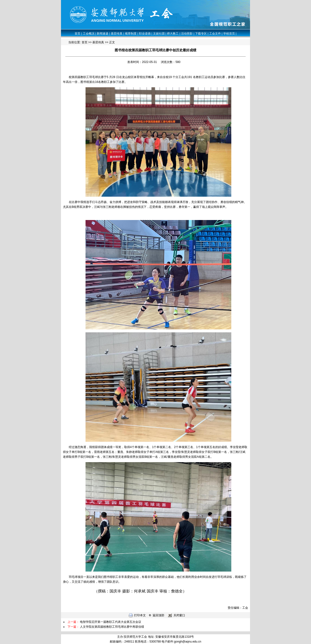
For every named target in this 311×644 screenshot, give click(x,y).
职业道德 (145, 34)
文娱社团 (159, 34)
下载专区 (201, 34)
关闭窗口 (176, 615)
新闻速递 (103, 34)
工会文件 (215, 34)
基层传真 (117, 34)
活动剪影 (187, 34)
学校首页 (229, 34)
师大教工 (173, 34)
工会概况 (89, 34)
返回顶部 (156, 615)
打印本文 (137, 615)
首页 (78, 34)
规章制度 (131, 34)
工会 (245, 608)
